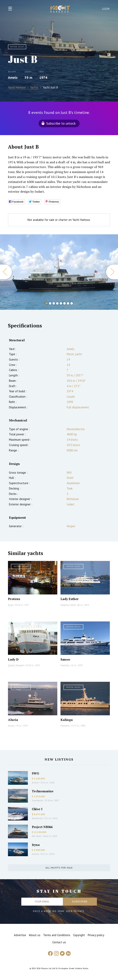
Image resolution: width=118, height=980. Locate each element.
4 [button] (57, 303)
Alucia (13, 720)
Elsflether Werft (68, 605)
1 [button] (47, 303)
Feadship (65, 665)
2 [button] (50, 303)
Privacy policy (96, 935)
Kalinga (67, 720)
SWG (35, 773)
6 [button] (64, 303)
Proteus (14, 599)
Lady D (13, 659)
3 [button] (54, 303)
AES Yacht (37, 836)
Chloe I (37, 809)
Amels (13, 77)
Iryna (36, 845)
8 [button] (72, 303)
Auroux (12, 726)
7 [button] (68, 303)
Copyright (79, 935)
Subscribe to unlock (61, 123)
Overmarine (38, 800)
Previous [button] (6, 272)
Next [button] (112, 272)
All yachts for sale (59, 868)
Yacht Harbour (60, 10)
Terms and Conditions (57, 935)
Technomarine (43, 791)
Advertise (20, 935)
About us (35, 935)
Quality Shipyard (16, 665)
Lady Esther (70, 599)
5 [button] (61, 303)
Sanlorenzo (37, 818)
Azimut (35, 783)
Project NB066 (42, 827)
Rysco (11, 605)
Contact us (59, 942)
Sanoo (65, 659)
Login (106, 9)
